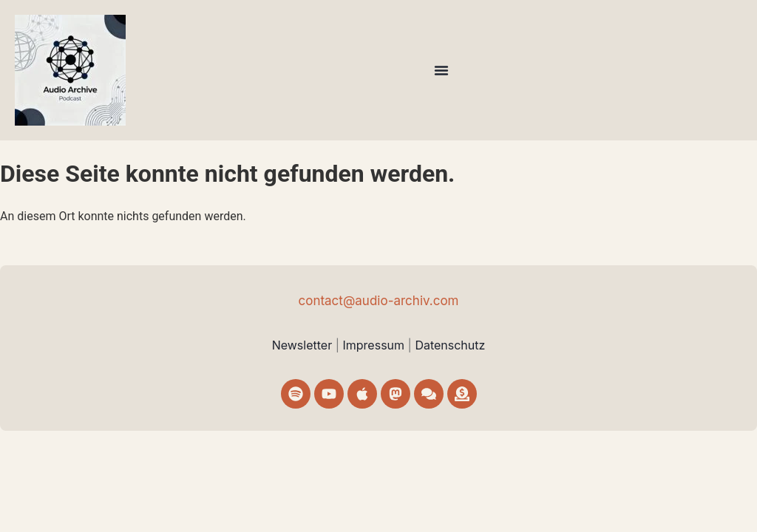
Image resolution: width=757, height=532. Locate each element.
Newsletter (302, 345)
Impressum (375, 345)
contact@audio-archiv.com (378, 301)
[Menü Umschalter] (441, 70)
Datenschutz (450, 345)
